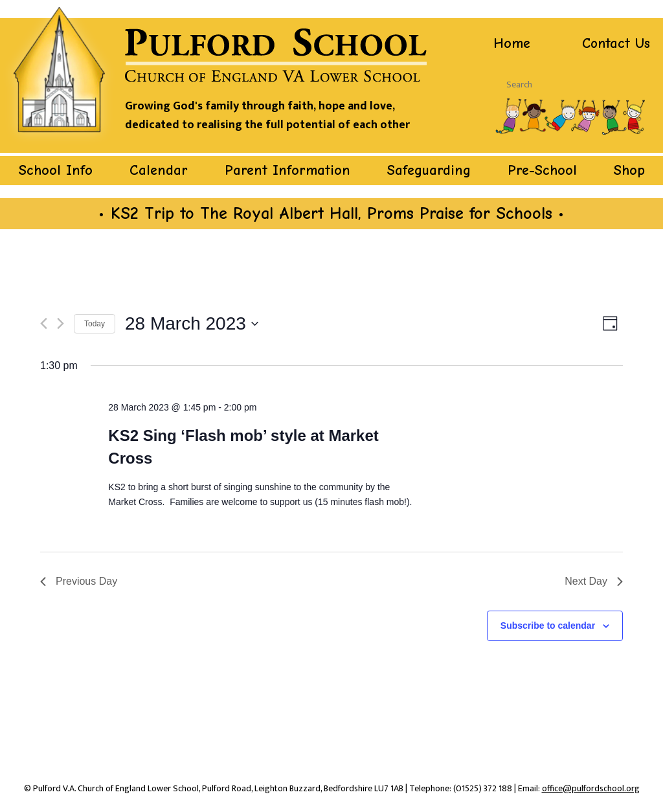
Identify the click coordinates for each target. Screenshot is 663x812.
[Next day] (61, 323)
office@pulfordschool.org (591, 788)
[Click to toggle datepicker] (192, 323)
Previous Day (79, 581)
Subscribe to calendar (548, 625)
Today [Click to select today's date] (95, 323)
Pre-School (542, 170)
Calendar (159, 170)
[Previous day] (44, 323)
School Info (56, 170)
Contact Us (615, 43)
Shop (629, 170)
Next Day (594, 581)
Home (512, 43)
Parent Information (287, 170)
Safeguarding (429, 170)
